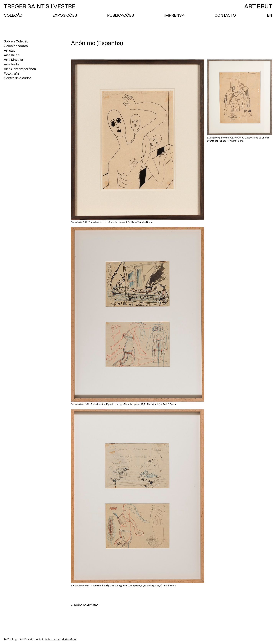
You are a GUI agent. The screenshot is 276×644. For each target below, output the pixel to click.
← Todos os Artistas (85, 605)
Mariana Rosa (69, 639)
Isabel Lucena (52, 639)
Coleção (13, 15)
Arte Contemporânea (20, 69)
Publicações (121, 15)
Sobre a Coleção (16, 41)
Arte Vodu (11, 64)
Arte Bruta (11, 55)
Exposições (65, 15)
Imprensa (174, 15)
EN (270, 15)
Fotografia (12, 73)
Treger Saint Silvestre (40, 6)
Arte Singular (14, 60)
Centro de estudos (18, 78)
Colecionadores (16, 46)
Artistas (9, 50)
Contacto (225, 15)
